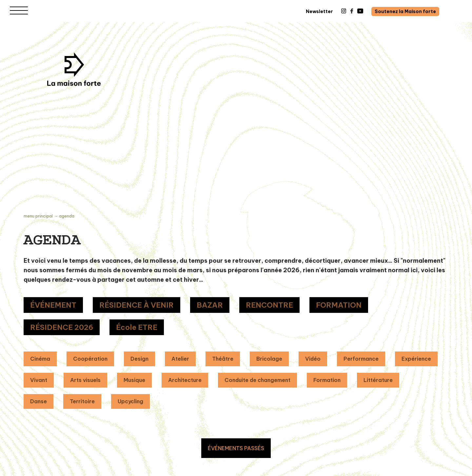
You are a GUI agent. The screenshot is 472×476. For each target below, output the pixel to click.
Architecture (185, 380)
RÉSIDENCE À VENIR (137, 305)
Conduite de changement (257, 380)
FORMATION (339, 305)
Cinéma (40, 359)
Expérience (416, 359)
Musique (134, 380)
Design (139, 359)
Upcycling (130, 401)
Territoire (82, 401)
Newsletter (319, 11)
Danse (39, 401)
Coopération (90, 359)
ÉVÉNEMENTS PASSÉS (236, 448)
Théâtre (223, 359)
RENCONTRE (269, 305)
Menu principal (38, 216)
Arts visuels (85, 380)
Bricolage (269, 359)
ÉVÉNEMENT (53, 305)
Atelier (180, 359)
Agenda (67, 216)
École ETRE (137, 327)
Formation (327, 380)
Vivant (39, 380)
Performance (361, 359)
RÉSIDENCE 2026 (62, 327)
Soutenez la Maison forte (405, 11)
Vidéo (313, 359)
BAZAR (210, 305)
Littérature (378, 380)
